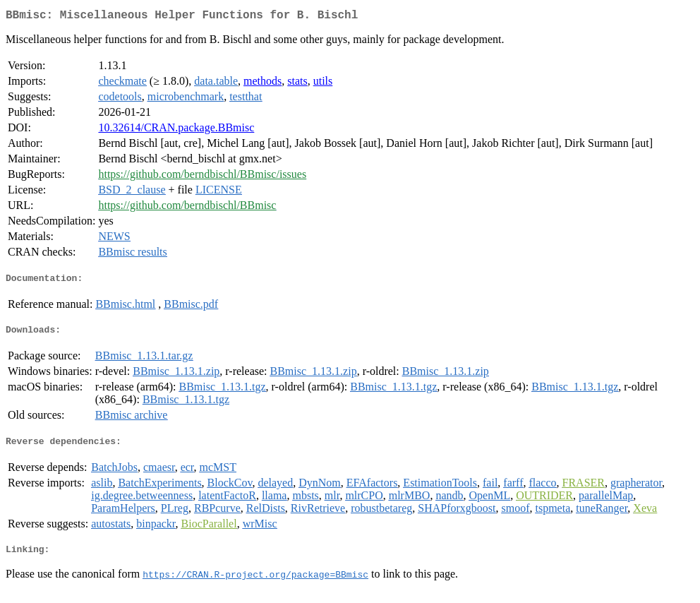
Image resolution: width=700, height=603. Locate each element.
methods (262, 84)
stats (297, 84)
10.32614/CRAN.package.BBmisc (176, 130)
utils (323, 84)
